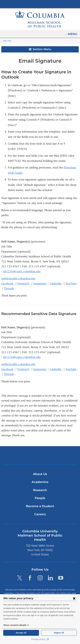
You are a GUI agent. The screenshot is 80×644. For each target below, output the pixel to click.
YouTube (72, 284)
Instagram (40, 284)
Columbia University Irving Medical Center (40, 4)
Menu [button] (73, 33)
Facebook (8, 284)
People (40, 498)
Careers (40, 514)
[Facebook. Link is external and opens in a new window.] (30, 573)
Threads (10, 288)
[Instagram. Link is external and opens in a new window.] (40, 573)
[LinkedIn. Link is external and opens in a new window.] (50, 573)
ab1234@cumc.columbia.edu (22, 272)
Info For (7, 41)
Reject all (59, 633)
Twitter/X (24, 284)
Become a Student (40, 506)
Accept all (21, 633)
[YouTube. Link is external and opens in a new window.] (61, 573)
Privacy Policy (40, 639)
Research (40, 490)
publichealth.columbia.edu (18, 279)
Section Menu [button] (40, 49)
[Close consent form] (74, 602)
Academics (40, 482)
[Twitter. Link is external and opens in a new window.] (19, 573)
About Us (40, 474)
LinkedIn (57, 284)
